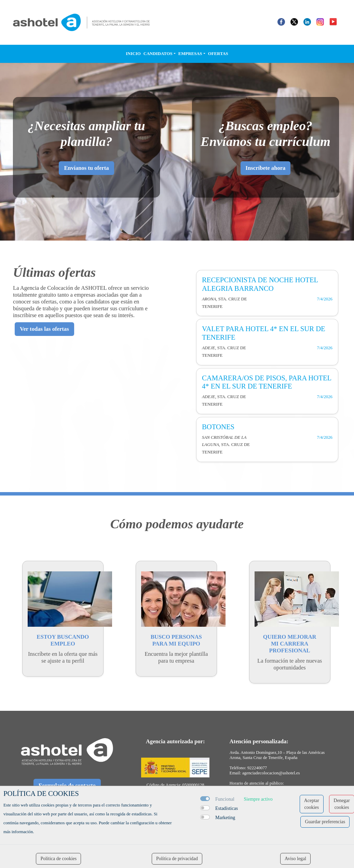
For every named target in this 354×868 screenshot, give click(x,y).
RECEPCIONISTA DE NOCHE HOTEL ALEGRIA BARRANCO (260, 284)
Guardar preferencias (325, 822)
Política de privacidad (177, 859)
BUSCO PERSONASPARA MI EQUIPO (176, 640)
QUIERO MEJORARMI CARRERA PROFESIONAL (290, 644)
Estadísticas (227, 808)
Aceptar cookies (312, 804)
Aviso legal (295, 859)
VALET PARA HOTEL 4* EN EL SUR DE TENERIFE (264, 333)
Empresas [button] (190, 54)
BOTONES (218, 427)
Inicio (133, 54)
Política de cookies (58, 859)
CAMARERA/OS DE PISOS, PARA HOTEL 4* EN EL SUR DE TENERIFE (267, 382)
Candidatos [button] (158, 54)
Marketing (225, 818)
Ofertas (218, 54)
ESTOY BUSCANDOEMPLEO (63, 640)
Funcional (225, 799)
